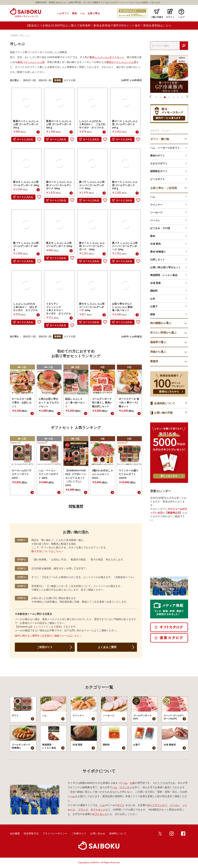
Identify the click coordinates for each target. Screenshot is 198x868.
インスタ (172, 834)
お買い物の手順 (163, 413)
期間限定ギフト (159, 171)
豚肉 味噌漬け (158, 252)
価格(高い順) (45, 80)
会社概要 (15, 833)
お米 (153, 299)
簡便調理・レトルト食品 (164, 275)
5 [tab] (173, 97)
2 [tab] (161, 97)
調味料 (154, 291)
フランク (83, 810)
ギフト (121, 805)
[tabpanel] (169, 74)
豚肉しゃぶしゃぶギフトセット (107, 57)
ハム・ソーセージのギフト (165, 148)
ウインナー (156, 205)
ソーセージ (156, 212)
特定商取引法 (31, 833)
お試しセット (158, 259)
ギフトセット (98, 810)
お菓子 (154, 306)
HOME (14, 35)
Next (187, 96)
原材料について (118, 833)
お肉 (132, 783)
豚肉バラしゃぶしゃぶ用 (31, 62)
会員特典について (165, 403)
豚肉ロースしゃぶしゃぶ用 (121, 62)
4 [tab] (169, 97)
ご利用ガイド (45, 647)
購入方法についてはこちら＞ (47, 551)
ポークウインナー (157, 805)
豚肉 (75, 13)
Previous (151, 96)
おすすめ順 (70, 80)
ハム (82, 13)
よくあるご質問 (107, 647)
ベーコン (155, 220)
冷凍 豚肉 (155, 244)
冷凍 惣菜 (155, 283)
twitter (160, 834)
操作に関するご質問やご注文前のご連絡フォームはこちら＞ (48, 636)
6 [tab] (178, 97)
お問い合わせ (98, 833)
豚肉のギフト (158, 156)
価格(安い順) (29, 80)
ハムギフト (63, 13)
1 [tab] (156, 97)
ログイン (170, 17)
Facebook (183, 834)
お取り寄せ (94, 13)
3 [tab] (165, 97)
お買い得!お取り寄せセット (165, 267)
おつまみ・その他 (160, 228)
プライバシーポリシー (55, 833)
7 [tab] (182, 97)
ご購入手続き (157, 17)
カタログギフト (159, 163)
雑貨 (153, 314)
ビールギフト (158, 179)
